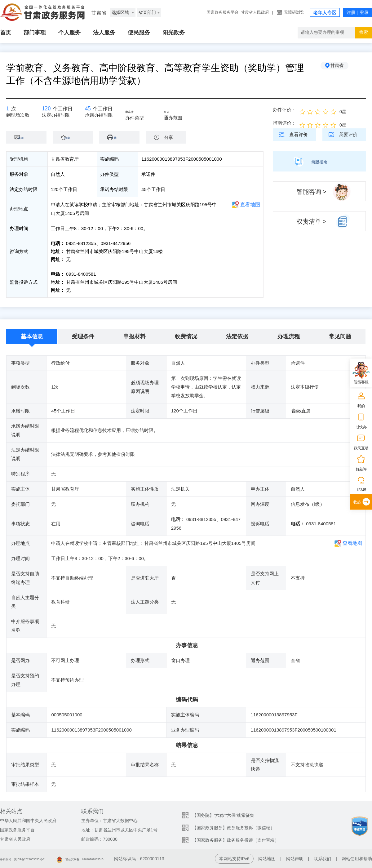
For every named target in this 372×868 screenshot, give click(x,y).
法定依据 (237, 336)
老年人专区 (325, 13)
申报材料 (135, 336)
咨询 (29, 137)
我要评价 (348, 134)
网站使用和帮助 (357, 859)
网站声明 (295, 859)
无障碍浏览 (294, 12)
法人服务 (104, 33)
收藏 (76, 137)
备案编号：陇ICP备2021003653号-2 (35, 859)
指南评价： (284, 123)
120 (49, 110)
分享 (169, 137)
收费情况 (186, 336)
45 (96, 110)
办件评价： (284, 110)
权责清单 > (311, 221)
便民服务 (139, 33)
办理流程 (289, 336)
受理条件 (83, 336)
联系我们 (322, 859)
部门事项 (35, 33)
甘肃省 (343, 68)
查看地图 (250, 205)
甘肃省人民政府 (255, 12)
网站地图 (267, 859)
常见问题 (340, 336)
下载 (122, 137)
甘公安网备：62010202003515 (116, 859)
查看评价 (299, 134)
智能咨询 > (311, 192)
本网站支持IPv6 (234, 859)
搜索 (364, 32)
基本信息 (32, 336)
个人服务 (69, 33)
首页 (6, 33)
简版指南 (319, 161)
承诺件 (143, 112)
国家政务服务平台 (223, 12)
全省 (179, 112)
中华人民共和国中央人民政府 (28, 821)
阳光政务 (174, 33)
